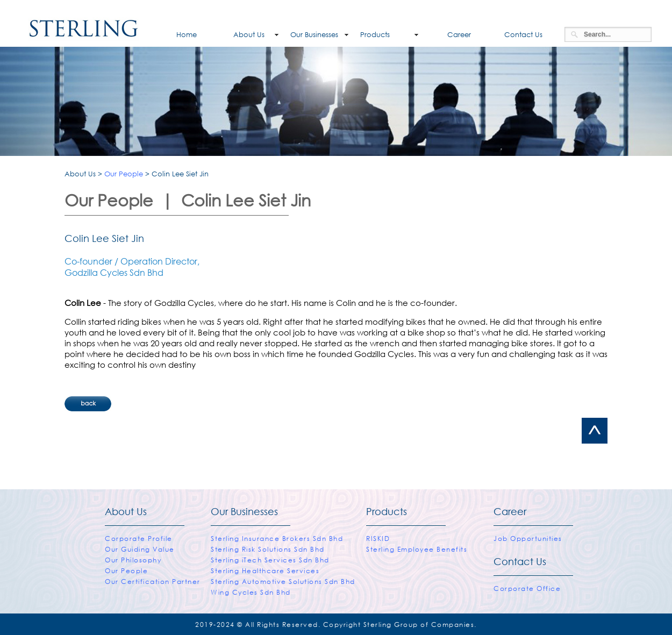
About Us (242, 35)
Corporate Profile (139, 538)
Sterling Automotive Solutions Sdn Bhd (283, 582)
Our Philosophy (133, 560)
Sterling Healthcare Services (265, 571)
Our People (124, 174)
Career (451, 35)
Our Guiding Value (140, 549)
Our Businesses (314, 35)
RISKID (378, 538)
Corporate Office (527, 588)
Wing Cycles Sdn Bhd (251, 592)
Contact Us (521, 35)
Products (375, 35)
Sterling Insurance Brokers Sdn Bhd (277, 538)
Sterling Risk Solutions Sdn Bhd (268, 549)
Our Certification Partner (153, 582)
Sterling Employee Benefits (417, 549)
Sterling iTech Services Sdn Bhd (270, 560)
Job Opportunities (528, 538)
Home (174, 35)
